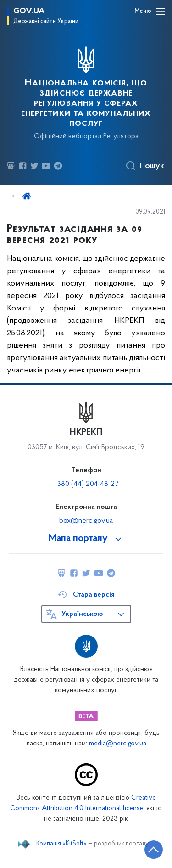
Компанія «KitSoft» (61, 844)
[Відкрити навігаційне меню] (161, 11)
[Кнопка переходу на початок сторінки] (154, 850)
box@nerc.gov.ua (86, 521)
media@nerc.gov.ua (118, 744)
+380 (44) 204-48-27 (86, 484)
